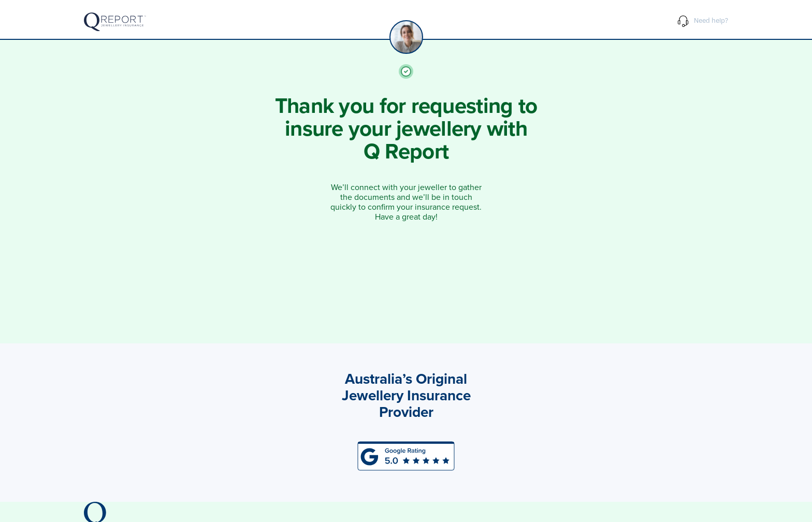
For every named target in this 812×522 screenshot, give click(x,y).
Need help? (703, 23)
